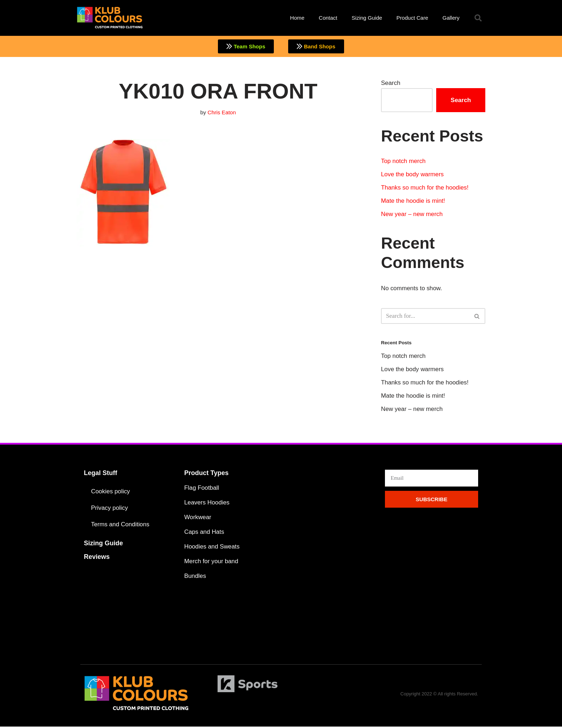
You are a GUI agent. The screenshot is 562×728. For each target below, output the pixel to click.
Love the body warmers (413, 175)
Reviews (97, 558)
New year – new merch (412, 215)
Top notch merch (404, 161)
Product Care (412, 18)
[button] (478, 18)
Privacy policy (110, 509)
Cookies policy (111, 492)
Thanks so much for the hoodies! (425, 188)
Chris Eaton (222, 113)
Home (297, 18)
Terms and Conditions (120, 525)
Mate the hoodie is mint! (413, 202)
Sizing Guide (367, 18)
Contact (328, 18)
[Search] (425, 317)
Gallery (451, 18)
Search (391, 83)
